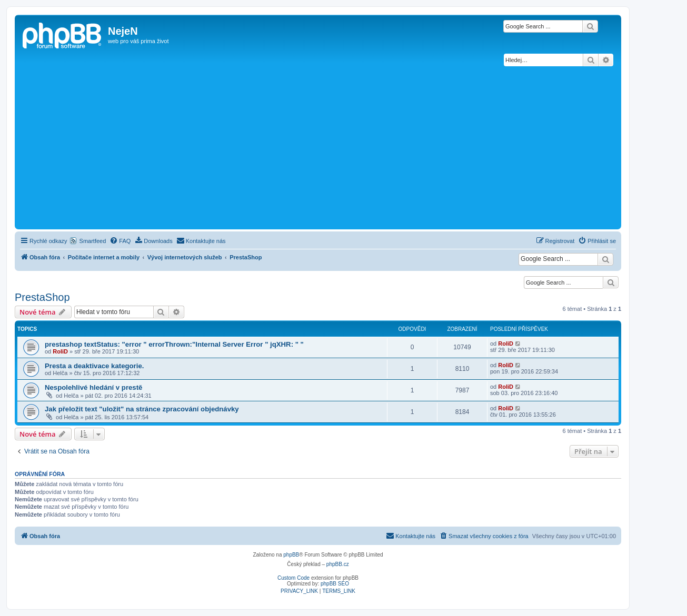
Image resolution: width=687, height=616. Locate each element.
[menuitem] (120, 241)
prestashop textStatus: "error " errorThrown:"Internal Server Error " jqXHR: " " (174, 344)
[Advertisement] (318, 148)
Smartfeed (93, 241)
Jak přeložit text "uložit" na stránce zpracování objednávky (142, 409)
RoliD (60, 351)
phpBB (291, 555)
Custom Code (293, 578)
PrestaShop (42, 297)
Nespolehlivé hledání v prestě (93, 387)
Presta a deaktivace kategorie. (94, 366)
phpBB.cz (338, 564)
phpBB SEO (335, 584)
